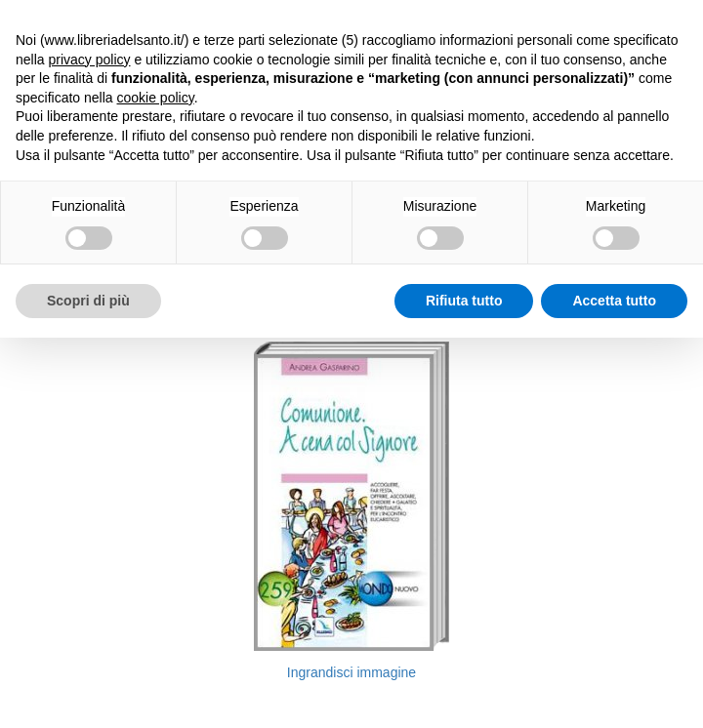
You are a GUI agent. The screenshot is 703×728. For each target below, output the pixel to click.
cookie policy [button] (156, 98)
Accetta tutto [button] (614, 301)
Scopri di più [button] (88, 301)
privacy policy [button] (89, 60)
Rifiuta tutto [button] (464, 301)
